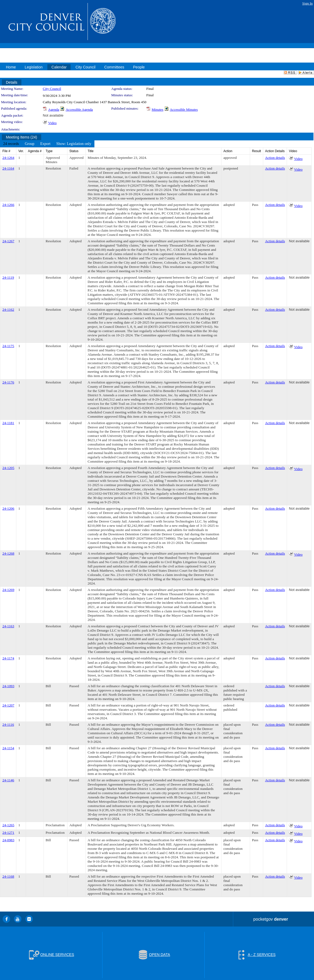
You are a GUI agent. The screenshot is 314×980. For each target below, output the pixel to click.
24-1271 (8, 833)
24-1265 (8, 825)
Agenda (54, 109)
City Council (52, 89)
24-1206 (8, 508)
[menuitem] (11, 144)
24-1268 (8, 553)
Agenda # (35, 151)
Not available (53, 115)
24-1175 (8, 346)
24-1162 (8, 310)
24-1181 (8, 423)
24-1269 (8, 590)
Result (256, 151)
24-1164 (8, 168)
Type (49, 151)
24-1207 (8, 705)
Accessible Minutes (184, 109)
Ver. (21, 151)
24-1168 (8, 876)
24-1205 (8, 468)
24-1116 (8, 725)
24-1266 (8, 205)
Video (52, 123)
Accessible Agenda (79, 109)
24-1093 (8, 686)
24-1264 (8, 158)
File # (6, 151)
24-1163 (8, 626)
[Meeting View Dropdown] (74, 144)
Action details (275, 158)
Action (228, 151)
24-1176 (8, 382)
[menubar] (47, 144)
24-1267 (8, 241)
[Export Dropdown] (45, 144)
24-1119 (8, 277)
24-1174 (8, 658)
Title (91, 151)
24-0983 (8, 840)
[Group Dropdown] (30, 144)
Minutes (158, 109)
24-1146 (8, 780)
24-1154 (8, 748)
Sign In (307, 3)
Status (74, 151)
